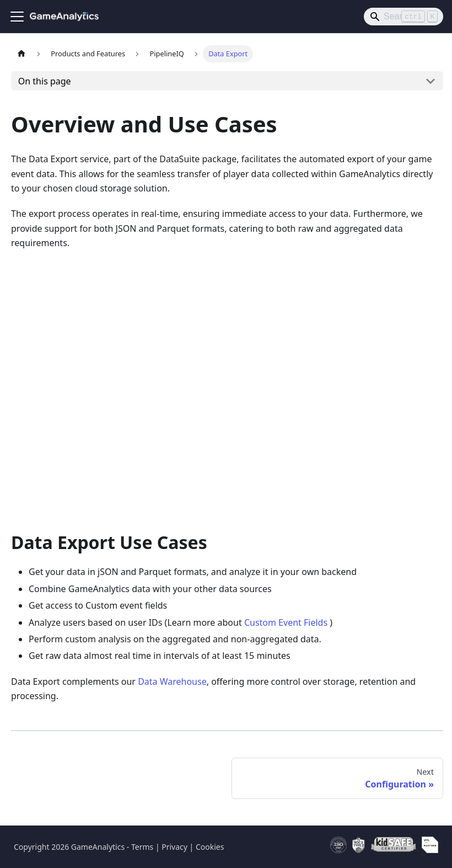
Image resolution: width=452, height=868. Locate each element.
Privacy (174, 847)
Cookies (210, 847)
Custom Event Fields (286, 622)
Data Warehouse (172, 681)
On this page (45, 81)
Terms (142, 847)
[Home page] (21, 54)
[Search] (403, 17)
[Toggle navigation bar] (17, 17)
